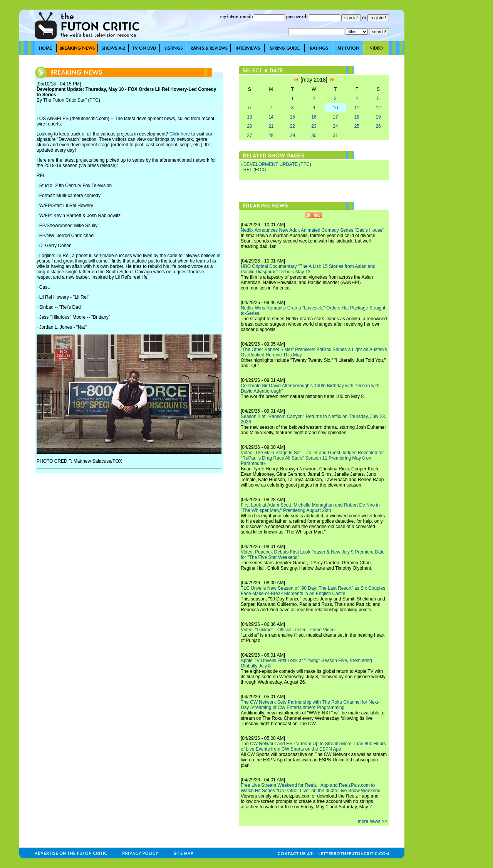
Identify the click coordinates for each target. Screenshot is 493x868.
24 (335, 126)
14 (271, 117)
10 (335, 108)
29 (293, 135)
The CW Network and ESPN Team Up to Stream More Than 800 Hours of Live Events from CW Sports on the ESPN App (313, 746)
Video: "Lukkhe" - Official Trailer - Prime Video (288, 630)
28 (271, 135)
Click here (180, 134)
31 (335, 135)
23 (314, 126)
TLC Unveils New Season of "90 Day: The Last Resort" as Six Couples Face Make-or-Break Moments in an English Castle (313, 591)
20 (249, 126)
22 (293, 126)
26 (378, 126)
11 (357, 108)
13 (249, 117)
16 (314, 117)
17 (335, 117)
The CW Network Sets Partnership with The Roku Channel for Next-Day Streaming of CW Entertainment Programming (310, 705)
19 (378, 117)
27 (249, 135)
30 (314, 135)
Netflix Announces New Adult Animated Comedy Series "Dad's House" (312, 230)
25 (357, 126)
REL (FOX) (255, 170)
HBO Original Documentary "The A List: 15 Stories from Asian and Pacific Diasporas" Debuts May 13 (308, 269)
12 (378, 108)
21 (271, 126)
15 (293, 117)
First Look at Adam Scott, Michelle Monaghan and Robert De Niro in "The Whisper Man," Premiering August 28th (310, 508)
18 (357, 117)
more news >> (372, 821)
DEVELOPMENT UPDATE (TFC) (277, 164)
